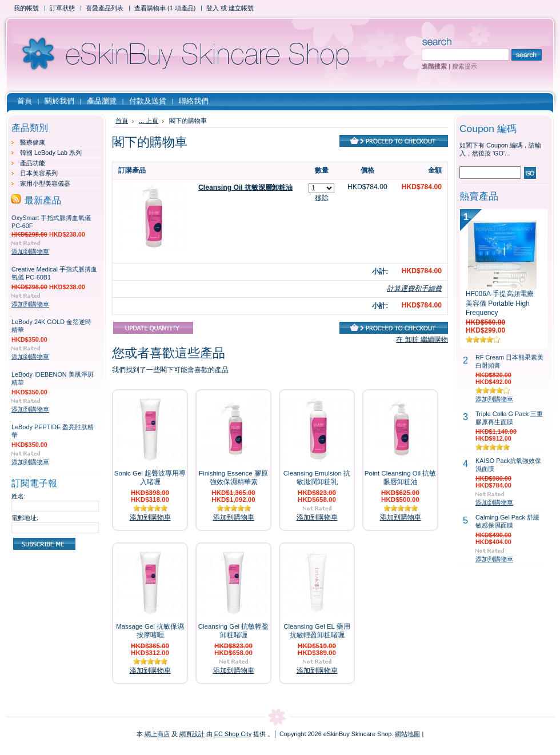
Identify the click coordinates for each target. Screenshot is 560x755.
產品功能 (33, 163)
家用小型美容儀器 (45, 183)
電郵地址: (25, 518)
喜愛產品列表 (105, 8)
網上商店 (157, 734)
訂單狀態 (62, 8)
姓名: (19, 496)
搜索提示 (465, 66)
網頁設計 (192, 734)
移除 (322, 198)
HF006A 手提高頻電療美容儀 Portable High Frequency (500, 303)
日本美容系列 (39, 173)
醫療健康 (33, 142)
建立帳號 (241, 8)
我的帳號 (26, 8)
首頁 (122, 121)
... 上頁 (149, 121)
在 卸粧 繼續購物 (422, 339)
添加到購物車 (30, 251)
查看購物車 (165, 8)
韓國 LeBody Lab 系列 (51, 153)
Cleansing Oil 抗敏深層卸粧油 (245, 187)
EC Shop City (233, 734)
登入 (213, 8)
